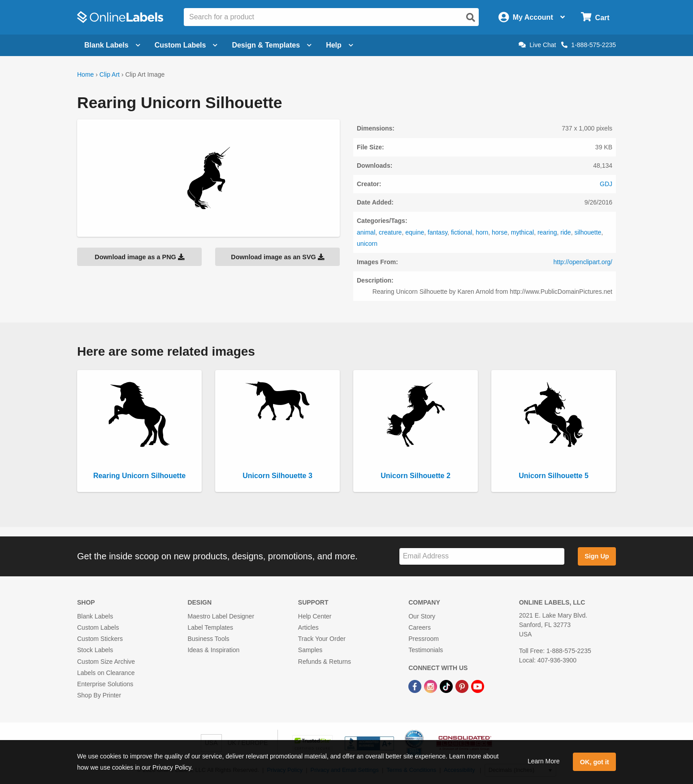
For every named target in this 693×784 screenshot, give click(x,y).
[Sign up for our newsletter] (482, 556)
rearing (547, 232)
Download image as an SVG (277, 257)
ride (565, 232)
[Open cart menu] (595, 17)
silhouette (588, 232)
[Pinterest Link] (463, 686)
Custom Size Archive (106, 662)
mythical (522, 232)
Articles (308, 627)
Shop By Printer (99, 695)
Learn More (544, 761)
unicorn (367, 244)
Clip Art (110, 74)
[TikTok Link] (447, 686)
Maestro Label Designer (221, 616)
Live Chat (537, 45)
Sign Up (597, 556)
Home (85, 74)
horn (482, 232)
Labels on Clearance (106, 673)
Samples (310, 650)
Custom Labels (98, 627)
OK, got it (595, 762)
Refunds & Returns (325, 662)
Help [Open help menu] (340, 45)
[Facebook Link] (416, 686)
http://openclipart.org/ (583, 262)
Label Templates (210, 627)
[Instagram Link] (431, 686)
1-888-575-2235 (589, 45)
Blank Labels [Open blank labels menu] (112, 45)
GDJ (606, 184)
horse (500, 232)
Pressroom (424, 639)
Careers (420, 627)
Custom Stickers (100, 639)
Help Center (315, 616)
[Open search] (471, 17)
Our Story (422, 616)
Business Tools (208, 639)
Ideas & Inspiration (213, 650)
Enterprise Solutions (105, 684)
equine (415, 232)
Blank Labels (95, 616)
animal (366, 232)
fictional (461, 232)
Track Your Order (322, 639)
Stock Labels (95, 650)
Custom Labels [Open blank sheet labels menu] (186, 45)
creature (390, 232)
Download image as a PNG (139, 257)
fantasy (437, 232)
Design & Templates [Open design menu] (272, 45)
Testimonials (426, 650)
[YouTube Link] (478, 686)
